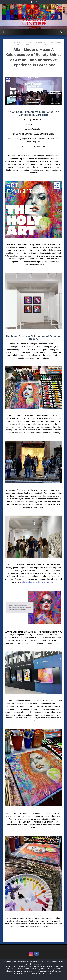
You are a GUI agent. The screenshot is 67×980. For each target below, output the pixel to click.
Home (8, 42)
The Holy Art (16, 42)
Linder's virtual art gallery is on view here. (38, 582)
